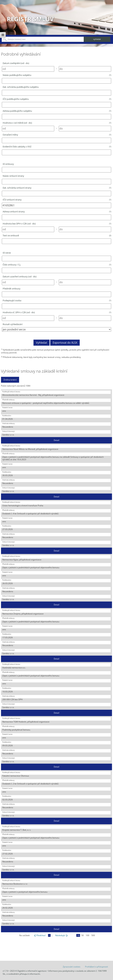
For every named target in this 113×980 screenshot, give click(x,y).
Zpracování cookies (72, 967)
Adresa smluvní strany (57, 212)
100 (87, 935)
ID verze (7, 253)
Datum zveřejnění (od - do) (16, 63)
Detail (56, 440)
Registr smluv (30, 19)
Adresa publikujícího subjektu (57, 111)
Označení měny (57, 135)
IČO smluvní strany (57, 200)
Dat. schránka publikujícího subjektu (21, 87)
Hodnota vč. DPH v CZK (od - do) (57, 312)
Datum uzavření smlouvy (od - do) (20, 276)
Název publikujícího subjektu (57, 75)
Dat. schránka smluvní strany (57, 188)
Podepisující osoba (57, 300)
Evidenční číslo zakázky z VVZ (57, 147)
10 (78, 935)
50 (83, 935)
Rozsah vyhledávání (13, 324)
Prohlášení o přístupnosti (97, 967)
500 (93, 935)
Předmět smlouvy (12, 289)
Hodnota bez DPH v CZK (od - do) (57, 224)
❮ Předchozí (40, 935)
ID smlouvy (8, 164)
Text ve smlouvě (57, 235)
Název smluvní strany (13, 176)
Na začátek (24, 935)
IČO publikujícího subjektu (57, 99)
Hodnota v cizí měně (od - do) (57, 123)
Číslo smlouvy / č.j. (57, 265)
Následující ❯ (61, 935)
